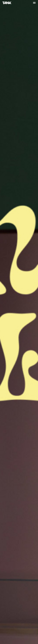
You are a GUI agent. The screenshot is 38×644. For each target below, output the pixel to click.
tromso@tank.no (8, 631)
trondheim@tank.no (27, 587)
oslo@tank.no (7, 587)
